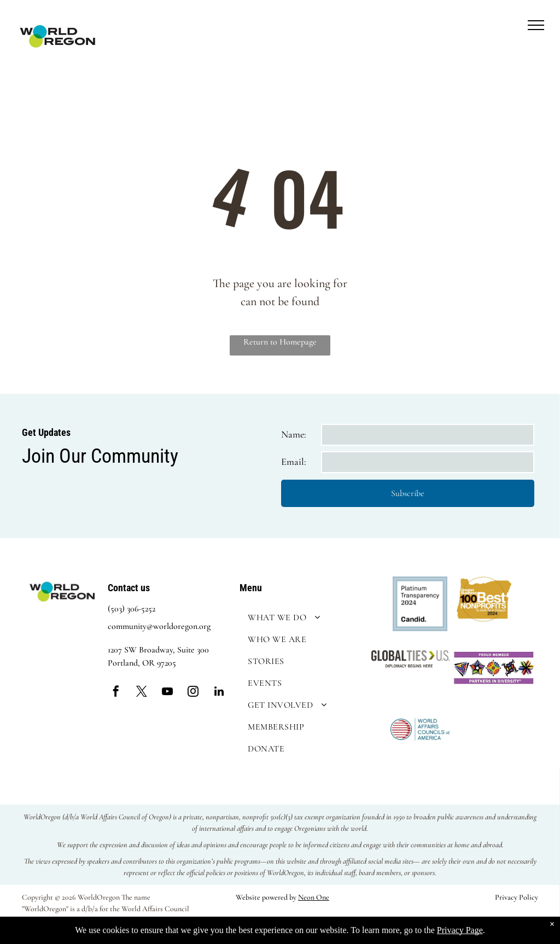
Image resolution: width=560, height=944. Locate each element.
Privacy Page (460, 930)
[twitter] (142, 693)
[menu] (536, 25)
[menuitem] (303, 617)
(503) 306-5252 (132, 609)
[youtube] (167, 693)
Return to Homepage (280, 342)
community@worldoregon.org (159, 626)
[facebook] (116, 693)
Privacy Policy (517, 897)
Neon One (314, 897)
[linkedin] (219, 693)
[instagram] (193, 693)
